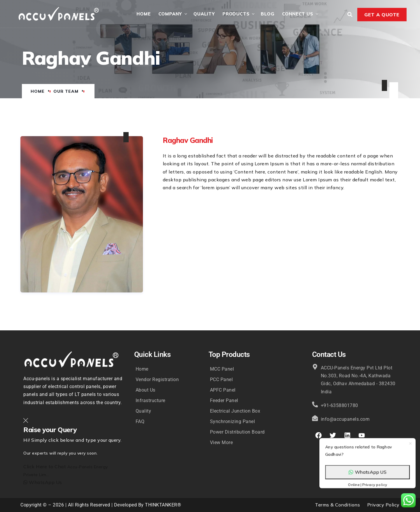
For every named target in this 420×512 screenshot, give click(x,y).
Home (143, 14)
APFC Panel (223, 390)
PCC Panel (222, 379)
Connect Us (298, 14)
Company (170, 14)
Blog (267, 14)
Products (236, 14)
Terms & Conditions (337, 505)
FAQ (140, 421)
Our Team (66, 91)
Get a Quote (382, 15)
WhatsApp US (368, 459)
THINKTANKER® (163, 505)
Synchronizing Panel (233, 421)
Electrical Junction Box (235, 411)
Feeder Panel (224, 400)
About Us (146, 390)
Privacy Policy (383, 505)
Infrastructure (150, 400)
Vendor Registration (157, 379)
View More (222, 442)
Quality (204, 14)
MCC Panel (222, 369)
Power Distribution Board (237, 432)
